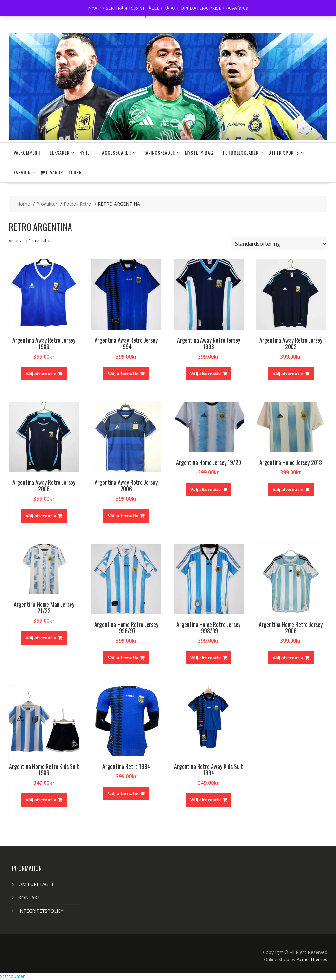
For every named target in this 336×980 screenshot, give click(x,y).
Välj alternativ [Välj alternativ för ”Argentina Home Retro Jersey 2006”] (288, 658)
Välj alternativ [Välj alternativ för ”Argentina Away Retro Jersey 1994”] (123, 374)
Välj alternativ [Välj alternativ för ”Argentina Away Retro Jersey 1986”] (41, 374)
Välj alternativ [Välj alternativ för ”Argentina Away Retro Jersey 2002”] (288, 374)
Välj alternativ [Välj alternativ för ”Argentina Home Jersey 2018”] (288, 489)
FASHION (22, 172)
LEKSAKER (60, 152)
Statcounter (12, 976)
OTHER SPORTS (284, 152)
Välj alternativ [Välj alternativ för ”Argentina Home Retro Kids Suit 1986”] (41, 800)
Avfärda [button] (240, 8)
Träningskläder (158, 152)
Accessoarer (116, 152)
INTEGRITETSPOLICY (41, 911)
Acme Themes (312, 959)
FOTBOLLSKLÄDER (241, 152)
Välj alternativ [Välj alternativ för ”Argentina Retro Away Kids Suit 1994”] (206, 800)
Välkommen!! (27, 152)
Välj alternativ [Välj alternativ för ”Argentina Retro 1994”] (123, 793)
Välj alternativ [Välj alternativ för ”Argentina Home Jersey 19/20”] (206, 489)
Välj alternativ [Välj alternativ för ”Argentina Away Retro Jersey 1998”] (206, 374)
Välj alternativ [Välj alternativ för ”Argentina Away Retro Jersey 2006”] (41, 516)
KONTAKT (29, 898)
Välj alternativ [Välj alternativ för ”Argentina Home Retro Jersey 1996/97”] (123, 658)
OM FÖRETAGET (36, 884)
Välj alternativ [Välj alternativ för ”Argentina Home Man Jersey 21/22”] (41, 638)
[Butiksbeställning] (279, 244)
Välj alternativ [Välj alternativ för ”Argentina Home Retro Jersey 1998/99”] (206, 658)
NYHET (86, 152)
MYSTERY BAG (199, 152)
